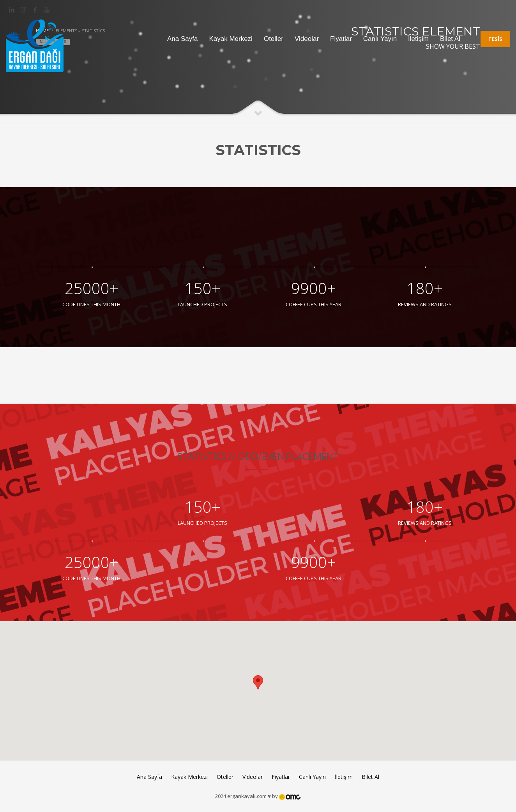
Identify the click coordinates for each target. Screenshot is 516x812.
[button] (258, 684)
